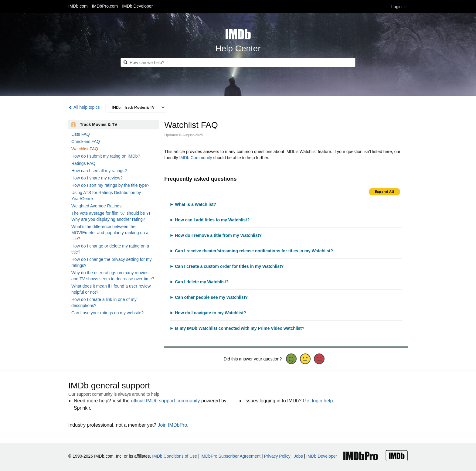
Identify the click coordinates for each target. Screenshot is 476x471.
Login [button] (399, 7)
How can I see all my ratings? (99, 171)
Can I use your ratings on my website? (107, 313)
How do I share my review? (97, 178)
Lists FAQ (81, 134)
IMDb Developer (137, 6)
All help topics (84, 107)
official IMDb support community (165, 401)
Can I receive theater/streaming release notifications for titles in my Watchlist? (254, 251)
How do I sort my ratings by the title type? (110, 185)
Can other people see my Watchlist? (211, 297)
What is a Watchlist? (195, 204)
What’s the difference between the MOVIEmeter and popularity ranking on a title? (110, 233)
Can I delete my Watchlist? (202, 282)
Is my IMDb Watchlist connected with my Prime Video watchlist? (240, 328)
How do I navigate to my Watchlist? (210, 313)
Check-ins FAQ (86, 142)
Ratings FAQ (83, 163)
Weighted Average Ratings (96, 206)
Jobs (298, 456)
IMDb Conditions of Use (175, 456)
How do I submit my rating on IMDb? (106, 156)
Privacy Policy (277, 456)
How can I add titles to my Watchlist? (212, 220)
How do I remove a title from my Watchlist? (218, 235)
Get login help (318, 401)
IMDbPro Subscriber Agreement (230, 456)
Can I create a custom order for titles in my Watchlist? (229, 266)
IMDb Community (195, 158)
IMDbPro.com (105, 6)
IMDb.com (78, 6)
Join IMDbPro (172, 425)
